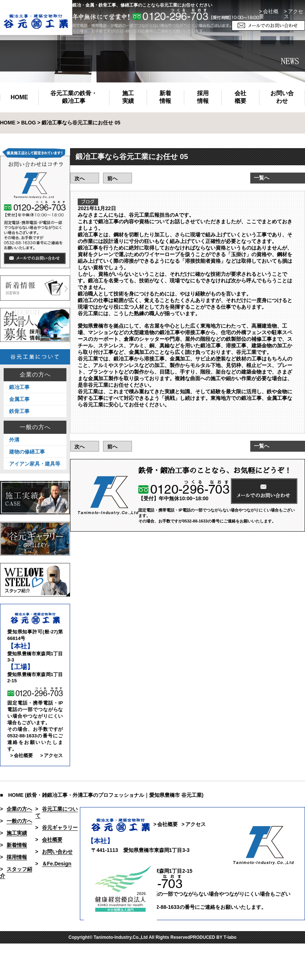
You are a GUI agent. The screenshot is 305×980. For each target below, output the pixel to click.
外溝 (14, 440)
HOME (19, 97)
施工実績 (128, 97)
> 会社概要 (269, 14)
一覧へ (262, 178)
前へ (112, 178)
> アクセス (51, 755)
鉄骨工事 (19, 411)
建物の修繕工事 (27, 452)
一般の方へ (35, 427)
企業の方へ (35, 375)
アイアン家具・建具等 (35, 464)
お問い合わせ (282, 97)
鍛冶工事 (19, 387)
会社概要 (240, 97)
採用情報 (203, 97)
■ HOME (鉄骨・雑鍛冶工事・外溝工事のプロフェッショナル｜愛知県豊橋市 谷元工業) (102, 795)
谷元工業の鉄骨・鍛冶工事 (74, 97)
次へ (80, 178)
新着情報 (165, 97)
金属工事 (19, 399)
